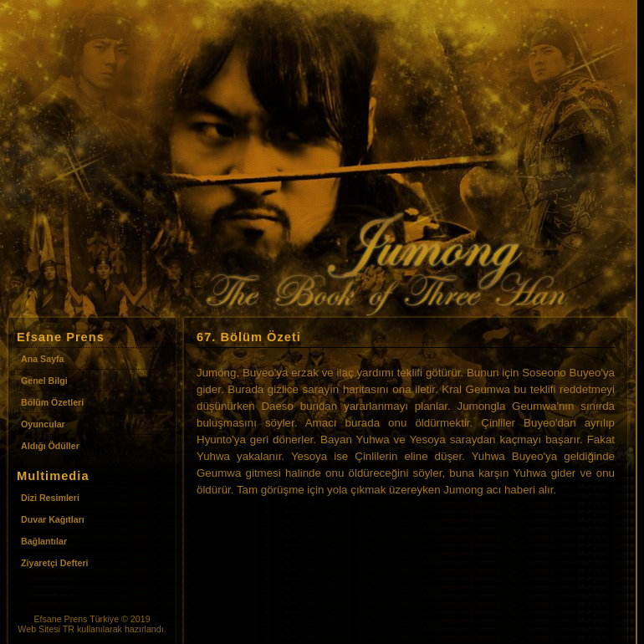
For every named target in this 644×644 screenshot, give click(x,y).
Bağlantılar (44, 541)
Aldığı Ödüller (50, 446)
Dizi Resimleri (50, 498)
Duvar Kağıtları (53, 519)
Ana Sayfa (43, 359)
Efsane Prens (60, 619)
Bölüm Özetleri (52, 402)
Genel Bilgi (44, 381)
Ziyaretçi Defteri (55, 563)
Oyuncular (43, 424)
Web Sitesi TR (46, 629)
